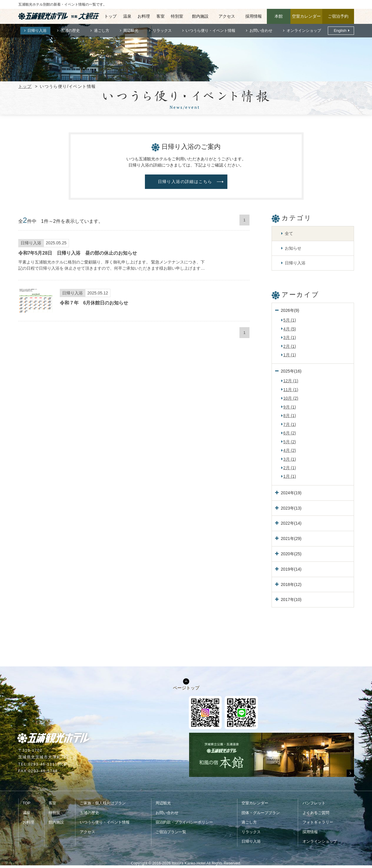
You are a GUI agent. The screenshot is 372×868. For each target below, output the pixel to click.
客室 (161, 16)
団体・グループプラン (261, 813)
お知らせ (293, 248)
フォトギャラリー (318, 822)
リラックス (162, 31)
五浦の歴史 (70, 31)
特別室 (177, 16)
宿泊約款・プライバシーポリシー (184, 822)
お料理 (144, 16)
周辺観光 (131, 31)
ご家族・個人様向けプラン (103, 803)
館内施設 (200, 16)
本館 (279, 16)
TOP (27, 803)
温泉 (127, 16)
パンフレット (314, 803)
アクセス (227, 16)
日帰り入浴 (37, 31)
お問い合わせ (261, 31)
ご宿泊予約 (338, 16)
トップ (110, 16)
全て (289, 233)
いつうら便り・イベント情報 (210, 31)
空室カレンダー (306, 16)
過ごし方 (102, 31)
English (340, 31)
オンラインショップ (304, 31)
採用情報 (254, 16)
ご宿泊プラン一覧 (171, 832)
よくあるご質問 (316, 813)
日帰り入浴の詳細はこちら (185, 182)
